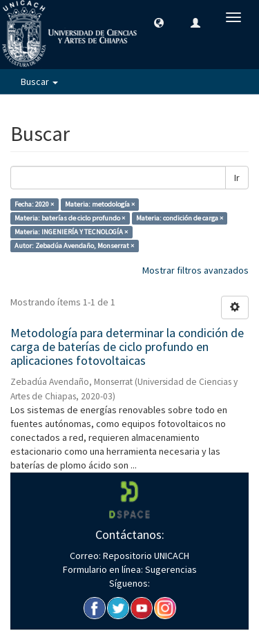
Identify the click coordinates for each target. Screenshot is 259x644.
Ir (237, 178)
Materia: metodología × (100, 204)
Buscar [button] (39, 82)
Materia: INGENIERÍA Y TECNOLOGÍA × (71, 232)
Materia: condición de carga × (180, 218)
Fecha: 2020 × (34, 204)
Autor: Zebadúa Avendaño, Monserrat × (74, 246)
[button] (159, 22)
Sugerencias (170, 569)
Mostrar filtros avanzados (195, 270)
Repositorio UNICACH (145, 556)
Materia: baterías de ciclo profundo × (70, 218)
